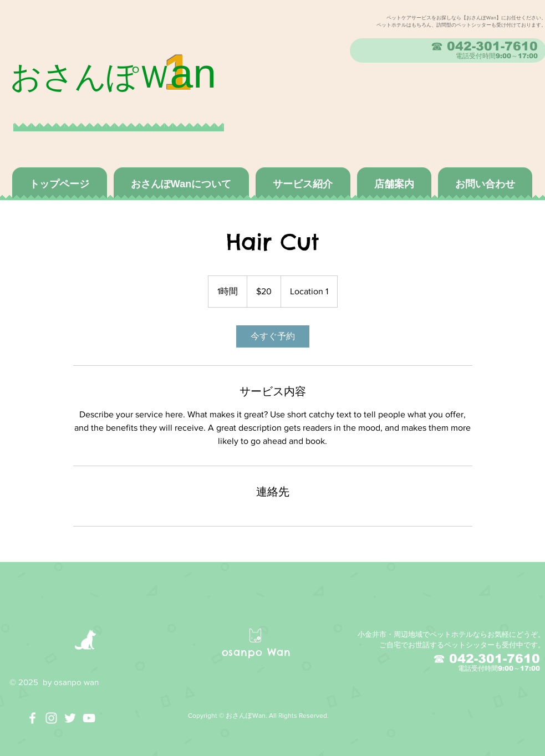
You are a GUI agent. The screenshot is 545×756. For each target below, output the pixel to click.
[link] (273, 336)
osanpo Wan (256, 652)
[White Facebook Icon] (32, 718)
